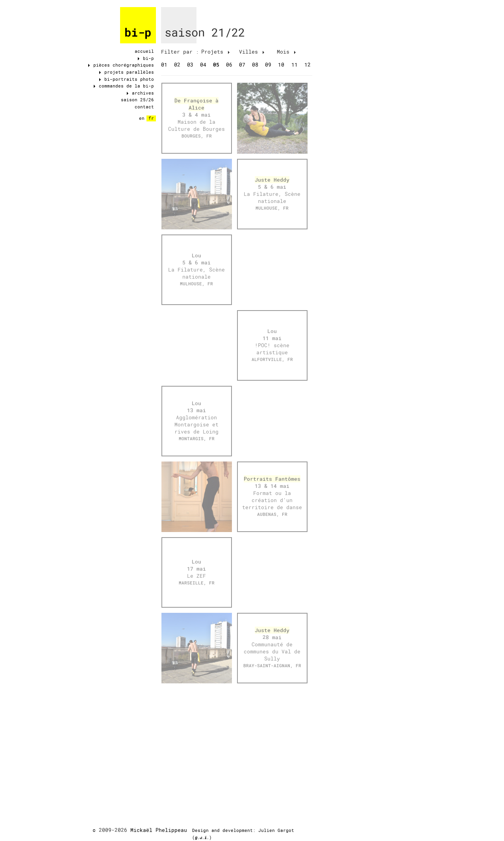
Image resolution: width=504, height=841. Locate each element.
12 (308, 65)
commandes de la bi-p (124, 86)
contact (144, 107)
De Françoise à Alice (196, 104)
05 (216, 65)
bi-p (138, 33)
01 (164, 65)
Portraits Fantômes (272, 479)
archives (140, 93)
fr (151, 118)
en (142, 118)
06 (229, 65)
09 (268, 65)
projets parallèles (127, 72)
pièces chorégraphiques (121, 65)
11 (295, 65)
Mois (286, 52)
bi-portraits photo (127, 79)
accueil (144, 51)
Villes (252, 52)
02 (177, 65)
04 (203, 65)
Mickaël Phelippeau (159, 830)
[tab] (180, 52)
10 (281, 65)
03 (190, 65)
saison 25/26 (137, 100)
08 (255, 65)
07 (242, 65)
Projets (215, 52)
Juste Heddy (272, 180)
